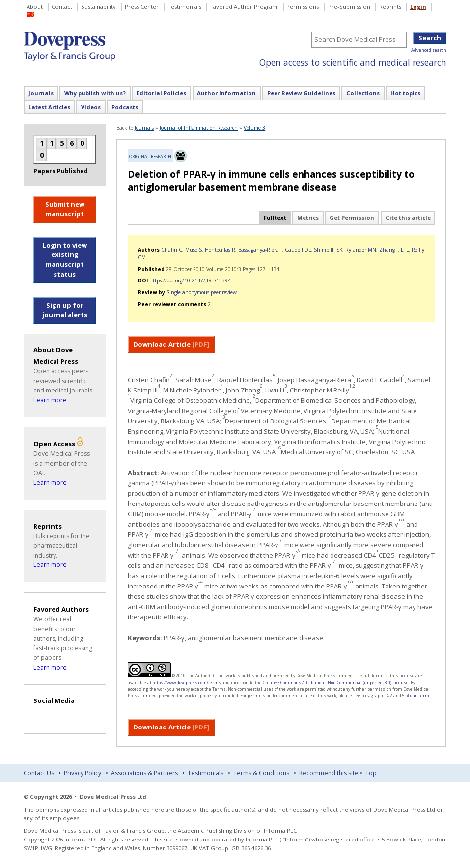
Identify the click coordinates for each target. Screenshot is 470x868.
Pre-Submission (349, 7)
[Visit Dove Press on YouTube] (42, 714)
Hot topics (405, 93)
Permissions (303, 7)
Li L (405, 250)
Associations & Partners (144, 773)
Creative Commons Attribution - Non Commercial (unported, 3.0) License (336, 683)
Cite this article (408, 217)
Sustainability (98, 7)
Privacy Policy (83, 773)
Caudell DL (298, 250)
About (35, 7)
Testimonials (184, 7)
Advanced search (429, 50)
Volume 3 (254, 128)
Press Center (142, 7)
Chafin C (172, 250)
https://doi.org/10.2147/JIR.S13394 (190, 280)
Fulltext (275, 217)
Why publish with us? (95, 93)
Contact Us (39, 773)
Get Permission (352, 217)
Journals (41, 93)
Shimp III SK (328, 250)
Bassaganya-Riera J (260, 250)
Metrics (308, 217)
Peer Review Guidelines (301, 93)
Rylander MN (361, 250)
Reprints (390, 7)
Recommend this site (329, 773)
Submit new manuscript (65, 209)
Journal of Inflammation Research (199, 128)
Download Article (171, 344)
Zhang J (388, 250)
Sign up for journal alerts (65, 310)
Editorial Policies (161, 93)
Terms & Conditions (261, 773)
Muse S (194, 250)
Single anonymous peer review (202, 292)
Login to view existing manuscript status (65, 260)
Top (371, 773)
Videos (91, 107)
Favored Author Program (244, 7)
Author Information (226, 93)
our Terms (421, 695)
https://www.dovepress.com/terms (187, 683)
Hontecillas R (220, 250)
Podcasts (125, 107)
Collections (363, 93)
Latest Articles (49, 107)
